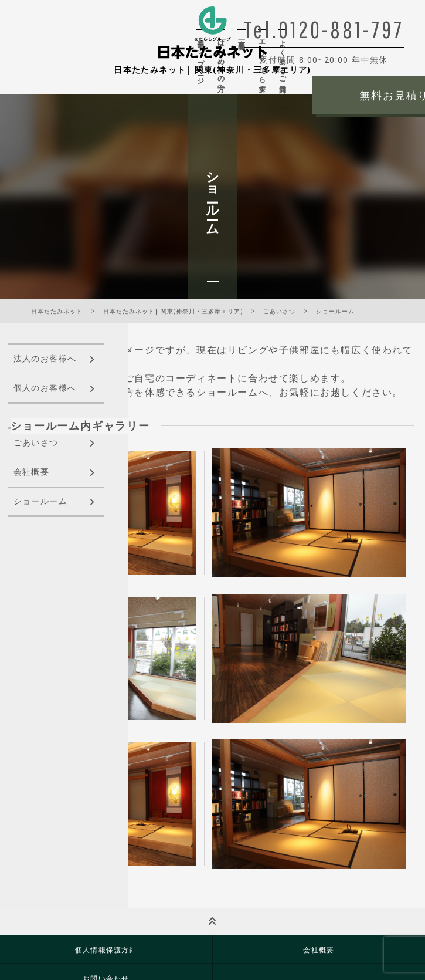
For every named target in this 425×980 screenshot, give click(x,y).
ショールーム (40, 501)
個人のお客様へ (45, 388)
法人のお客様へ (45, 359)
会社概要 (32, 472)
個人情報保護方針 (106, 950)
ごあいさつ (36, 443)
